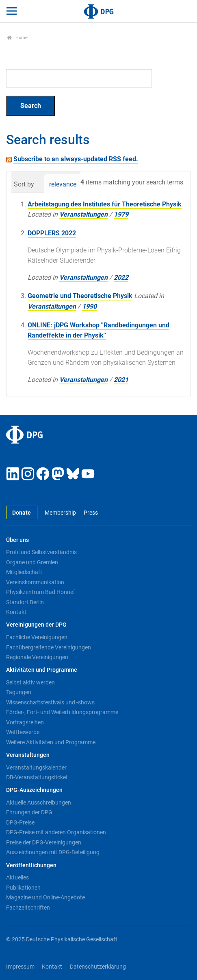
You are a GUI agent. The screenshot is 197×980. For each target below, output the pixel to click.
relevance (63, 184)
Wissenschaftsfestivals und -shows (50, 702)
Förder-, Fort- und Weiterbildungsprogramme (62, 712)
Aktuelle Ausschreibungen (39, 802)
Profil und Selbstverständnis (41, 552)
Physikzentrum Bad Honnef (41, 592)
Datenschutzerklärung (98, 967)
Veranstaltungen (83, 214)
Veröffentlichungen (31, 865)
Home (17, 38)
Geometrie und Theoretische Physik (80, 296)
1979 (121, 214)
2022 (121, 277)
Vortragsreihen (25, 722)
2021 (121, 380)
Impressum (20, 967)
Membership (60, 513)
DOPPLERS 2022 (52, 233)
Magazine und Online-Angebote (45, 897)
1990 (89, 306)
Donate (22, 513)
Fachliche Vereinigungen (37, 637)
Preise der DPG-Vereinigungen (44, 842)
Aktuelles (17, 877)
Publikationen (23, 888)
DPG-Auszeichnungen (34, 790)
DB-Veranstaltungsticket (37, 777)
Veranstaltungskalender (36, 767)
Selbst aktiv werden (30, 682)
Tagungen (19, 692)
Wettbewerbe (23, 732)
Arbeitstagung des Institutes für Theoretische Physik (105, 204)
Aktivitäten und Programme (42, 670)
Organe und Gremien (32, 562)
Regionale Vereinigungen (37, 657)
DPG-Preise (20, 822)
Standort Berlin (25, 602)
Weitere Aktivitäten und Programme (51, 742)
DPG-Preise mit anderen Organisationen (56, 832)
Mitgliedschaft (24, 572)
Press (91, 513)
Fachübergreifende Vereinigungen (49, 647)
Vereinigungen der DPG (36, 625)
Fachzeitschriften (28, 908)
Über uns (17, 540)
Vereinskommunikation (35, 582)
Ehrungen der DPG (29, 812)
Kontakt (16, 612)
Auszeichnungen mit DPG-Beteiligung (53, 852)
